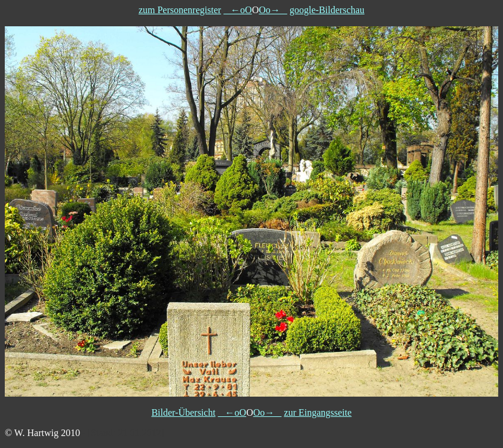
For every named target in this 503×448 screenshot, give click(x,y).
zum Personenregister (180, 10)
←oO (238, 10)
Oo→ (273, 10)
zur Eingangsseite (318, 412)
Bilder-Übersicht (183, 412)
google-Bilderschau (327, 10)
